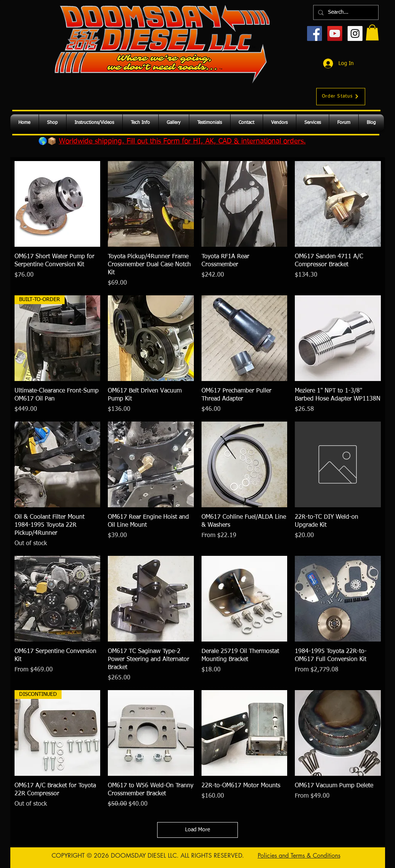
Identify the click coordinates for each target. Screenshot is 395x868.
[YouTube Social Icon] (335, 33)
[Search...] (345, 12)
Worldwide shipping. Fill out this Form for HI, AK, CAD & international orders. (182, 141)
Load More (197, 830)
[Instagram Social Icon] (355, 33)
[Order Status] (341, 97)
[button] (372, 33)
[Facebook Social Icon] (315, 33)
